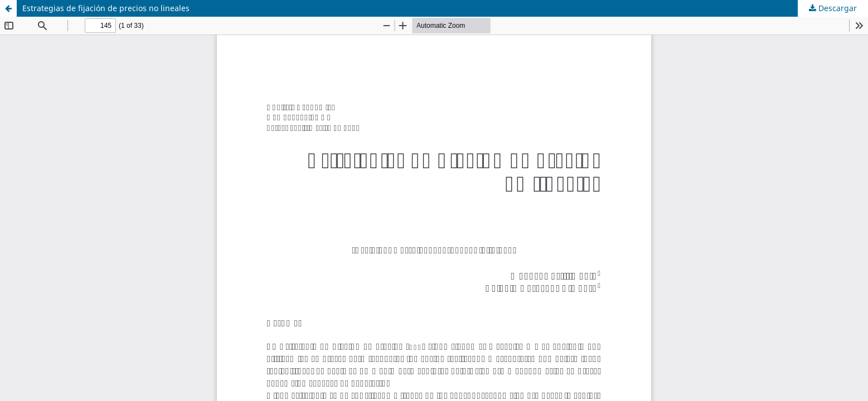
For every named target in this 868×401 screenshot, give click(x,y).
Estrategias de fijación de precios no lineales (106, 8)
